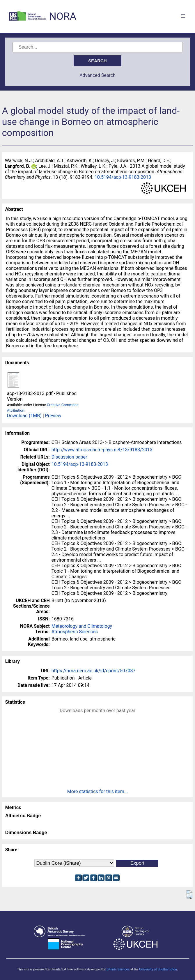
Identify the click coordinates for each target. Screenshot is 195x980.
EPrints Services (118, 969)
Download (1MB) (24, 416)
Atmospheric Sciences (75, 632)
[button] (189, 895)
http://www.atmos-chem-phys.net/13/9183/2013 (102, 450)
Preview (53, 416)
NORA (63, 16)
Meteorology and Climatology (82, 626)
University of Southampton (158, 969)
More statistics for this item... (98, 791)
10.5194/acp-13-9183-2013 (123, 177)
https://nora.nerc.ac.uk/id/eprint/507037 (94, 671)
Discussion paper (69, 457)
